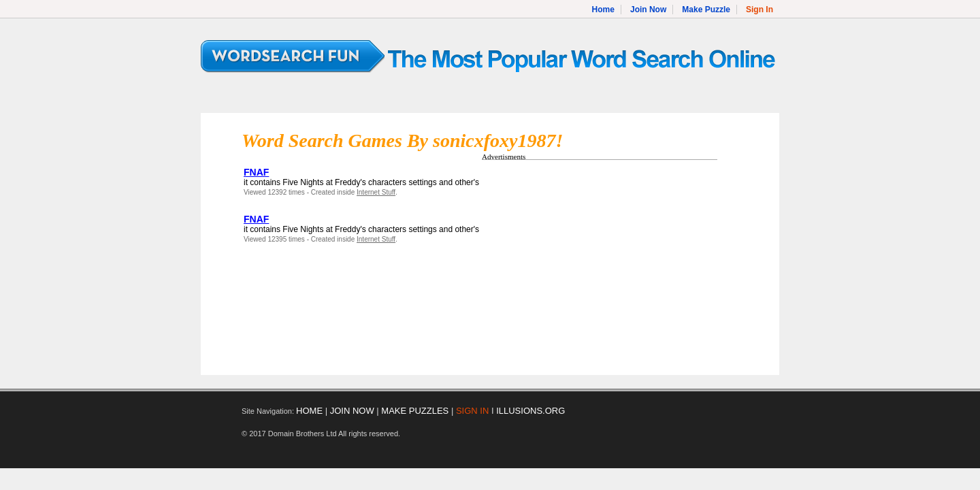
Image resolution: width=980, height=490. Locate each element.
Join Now (648, 10)
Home (603, 10)
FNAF (256, 172)
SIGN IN (472, 411)
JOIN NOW (352, 411)
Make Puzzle (706, 10)
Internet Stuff (376, 192)
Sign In (759, 10)
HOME (309, 411)
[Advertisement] (596, 261)
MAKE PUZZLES (415, 411)
